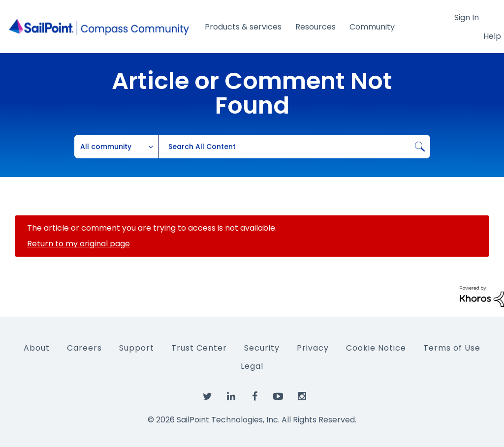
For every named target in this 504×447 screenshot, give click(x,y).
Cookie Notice (376, 348)
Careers (84, 348)
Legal (252, 366)
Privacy (313, 348)
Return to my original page (79, 244)
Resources (315, 27)
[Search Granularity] (117, 147)
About (37, 348)
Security (262, 348)
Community (372, 27)
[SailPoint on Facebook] (254, 397)
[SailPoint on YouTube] (278, 397)
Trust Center (199, 348)
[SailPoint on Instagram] (302, 397)
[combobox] (294, 147)
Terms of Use (452, 348)
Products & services (243, 27)
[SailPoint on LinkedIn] (231, 397)
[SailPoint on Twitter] (207, 397)
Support (137, 348)
